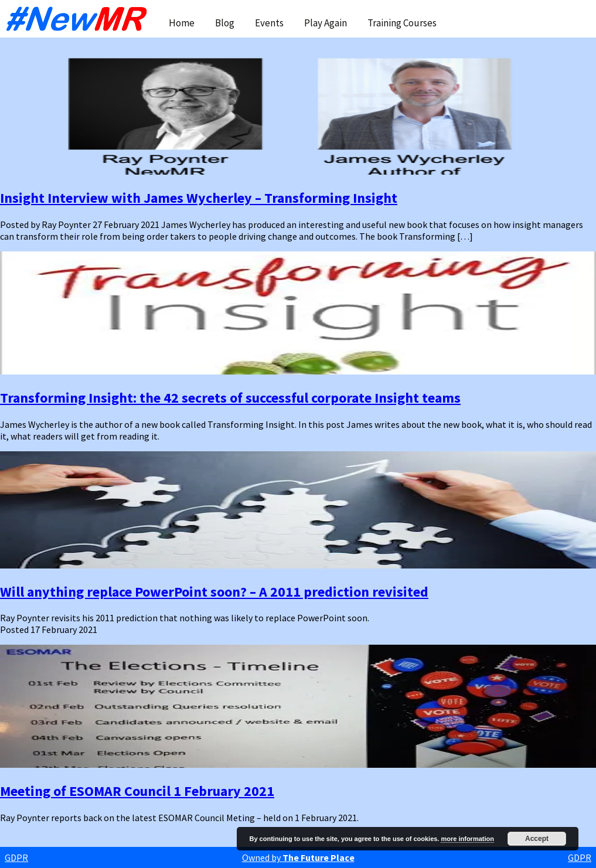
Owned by (298, 857)
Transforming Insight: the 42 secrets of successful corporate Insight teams (230, 398)
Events (269, 23)
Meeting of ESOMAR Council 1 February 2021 (137, 791)
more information (467, 839)
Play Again (326, 23)
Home (182, 23)
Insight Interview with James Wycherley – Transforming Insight (199, 198)
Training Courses (402, 23)
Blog (225, 23)
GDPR (16, 857)
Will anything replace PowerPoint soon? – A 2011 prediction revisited (214, 592)
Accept (537, 839)
